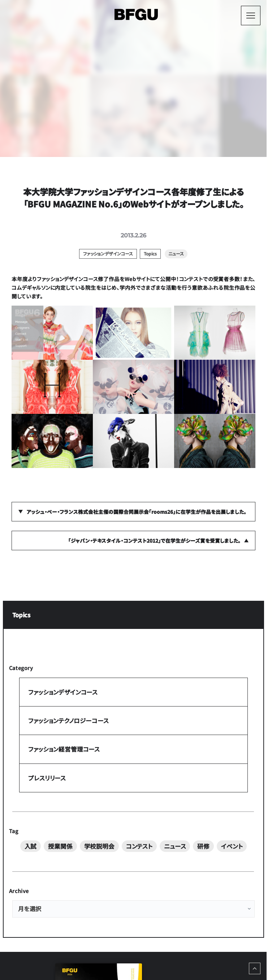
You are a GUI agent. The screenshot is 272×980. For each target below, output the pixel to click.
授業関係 (60, 846)
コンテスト (139, 846)
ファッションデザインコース (63, 692)
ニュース (175, 846)
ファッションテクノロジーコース (68, 721)
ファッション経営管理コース (64, 749)
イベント (232, 846)
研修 (203, 846)
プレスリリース (47, 778)
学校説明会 (99, 846)
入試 (31, 846)
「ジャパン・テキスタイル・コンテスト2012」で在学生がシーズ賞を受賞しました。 (154, 541)
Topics (21, 615)
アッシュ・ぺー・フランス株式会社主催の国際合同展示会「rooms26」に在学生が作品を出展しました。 (136, 512)
